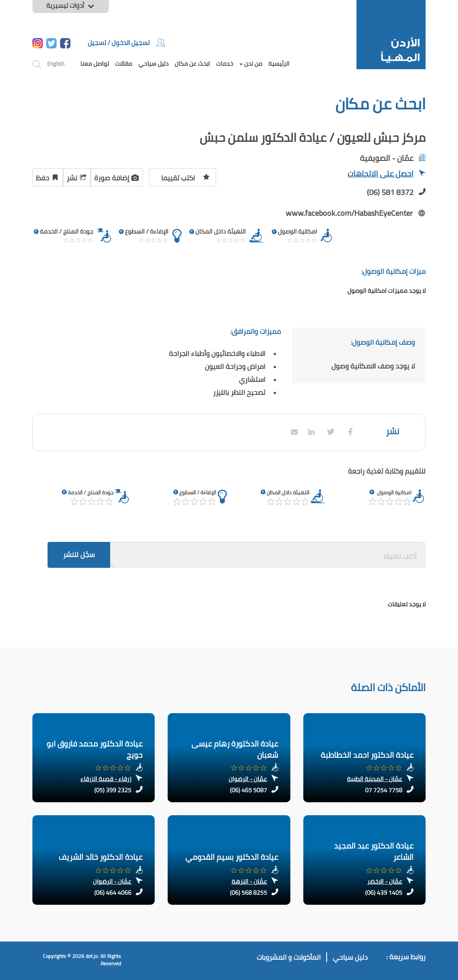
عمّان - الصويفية (387, 158)
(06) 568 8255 (248, 893)
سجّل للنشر (79, 554)
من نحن (251, 64)
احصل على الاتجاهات (386, 175)
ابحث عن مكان (192, 64)
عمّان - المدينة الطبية (375, 779)
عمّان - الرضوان (248, 779)
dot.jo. (92, 956)
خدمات (225, 64)
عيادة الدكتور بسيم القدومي (232, 857)
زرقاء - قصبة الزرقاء (106, 779)
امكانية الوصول (394, 492)
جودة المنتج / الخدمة (91, 492)
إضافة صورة (117, 176)
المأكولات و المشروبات (289, 957)
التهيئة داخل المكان (288, 492)
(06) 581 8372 (390, 192)
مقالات (124, 64)
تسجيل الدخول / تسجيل (126, 43)
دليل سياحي (153, 64)
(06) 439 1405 (384, 893)
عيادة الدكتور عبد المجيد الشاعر (374, 851)
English (56, 64)
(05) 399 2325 (113, 790)
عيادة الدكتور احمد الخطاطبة (367, 755)
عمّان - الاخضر (385, 881)
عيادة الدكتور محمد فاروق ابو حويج (95, 749)
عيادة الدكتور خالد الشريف (101, 857)
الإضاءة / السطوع (198, 492)
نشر (77, 176)
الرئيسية (279, 64)
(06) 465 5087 (248, 790)
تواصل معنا (95, 64)
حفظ (48, 176)
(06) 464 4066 (113, 893)
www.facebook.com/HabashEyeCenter (349, 213)
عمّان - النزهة (249, 881)
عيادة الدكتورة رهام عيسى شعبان (235, 749)
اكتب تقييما (186, 176)
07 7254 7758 (384, 790)
